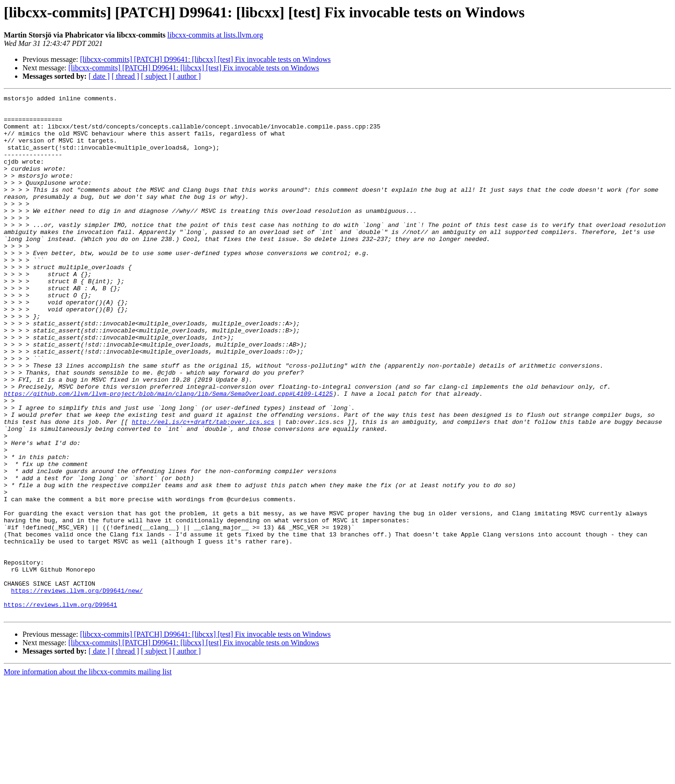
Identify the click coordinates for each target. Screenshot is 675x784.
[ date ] (99, 76)
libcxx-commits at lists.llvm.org (215, 35)
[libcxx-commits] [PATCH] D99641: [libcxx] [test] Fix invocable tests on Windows (206, 59)
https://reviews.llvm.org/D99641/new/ (77, 690)
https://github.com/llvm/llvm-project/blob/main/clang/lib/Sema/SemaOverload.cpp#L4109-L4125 (168, 454)
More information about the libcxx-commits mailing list (88, 776)
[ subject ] (156, 76)
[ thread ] (125, 76)
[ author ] (187, 76)
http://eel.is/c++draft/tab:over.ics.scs (203, 488)
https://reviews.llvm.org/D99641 (60, 707)
